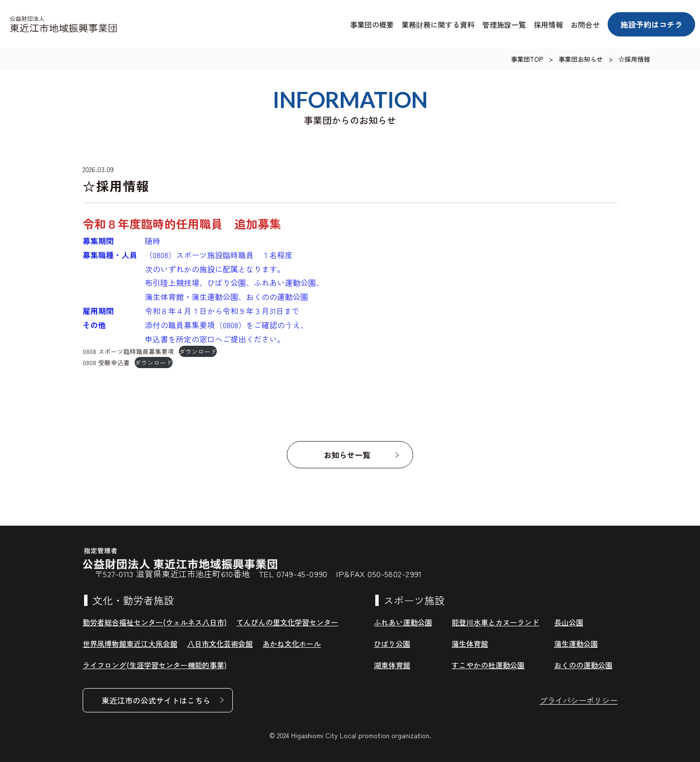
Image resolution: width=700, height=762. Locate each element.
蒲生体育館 (470, 644)
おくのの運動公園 (583, 665)
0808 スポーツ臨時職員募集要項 (128, 351)
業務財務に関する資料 (438, 25)
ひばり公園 (392, 644)
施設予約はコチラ (651, 24)
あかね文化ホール (292, 644)
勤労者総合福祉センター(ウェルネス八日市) (155, 622)
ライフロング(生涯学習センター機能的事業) (155, 665)
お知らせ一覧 (348, 455)
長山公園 (569, 622)
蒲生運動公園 (576, 644)
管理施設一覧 (504, 25)
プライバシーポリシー (578, 700)
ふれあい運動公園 (403, 622)
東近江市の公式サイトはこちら (156, 700)
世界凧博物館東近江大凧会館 (130, 644)
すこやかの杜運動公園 (488, 665)
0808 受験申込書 (106, 363)
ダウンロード (198, 351)
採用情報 (548, 25)
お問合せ (585, 25)
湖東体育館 (392, 665)
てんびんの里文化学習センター (287, 622)
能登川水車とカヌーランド (495, 622)
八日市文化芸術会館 (220, 644)
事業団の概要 (372, 25)
